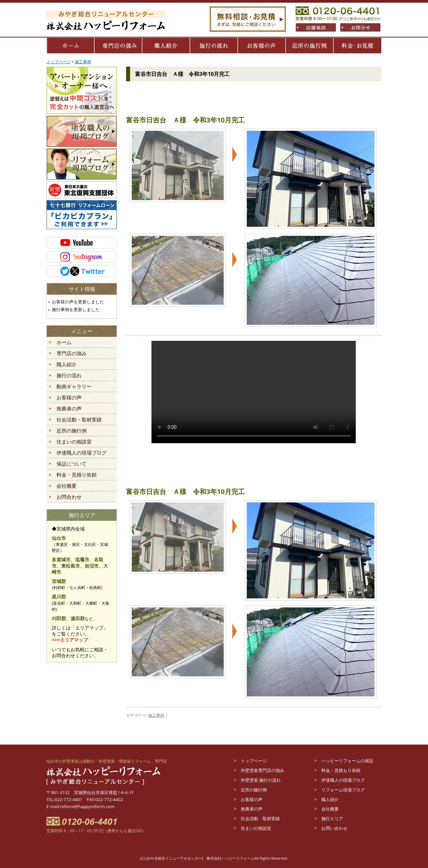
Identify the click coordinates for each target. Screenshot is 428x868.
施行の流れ (69, 376)
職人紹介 (67, 365)
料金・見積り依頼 (77, 475)
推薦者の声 (69, 409)
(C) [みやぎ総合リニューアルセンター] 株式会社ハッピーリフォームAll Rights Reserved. (214, 858)
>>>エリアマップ (70, 640)
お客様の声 (69, 398)
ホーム (64, 343)
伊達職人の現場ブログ (82, 453)
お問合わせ (69, 497)
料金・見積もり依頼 (341, 770)
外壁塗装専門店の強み (262, 770)
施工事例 (156, 715)
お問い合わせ (334, 828)
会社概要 (67, 486)
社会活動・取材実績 (79, 420)
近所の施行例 (72, 431)
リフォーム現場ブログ (343, 790)
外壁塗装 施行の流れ (261, 780)
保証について (72, 464)
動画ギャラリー (74, 387)
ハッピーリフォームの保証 (347, 761)
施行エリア (332, 818)
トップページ (254, 761)
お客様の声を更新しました (78, 302)
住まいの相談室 (74, 442)
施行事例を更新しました (76, 309)
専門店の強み (72, 354)
